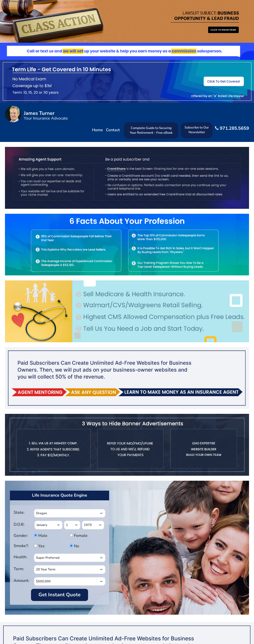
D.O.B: (19, 524)
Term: (19, 569)
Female (77, 536)
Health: (20, 557)
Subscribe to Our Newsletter (197, 130)
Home (97, 130)
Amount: (21, 581)
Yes (41, 546)
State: (19, 513)
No (76, 546)
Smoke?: (21, 546)
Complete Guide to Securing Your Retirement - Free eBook (151, 130)
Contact (113, 130)
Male (41, 536)
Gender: (21, 536)
